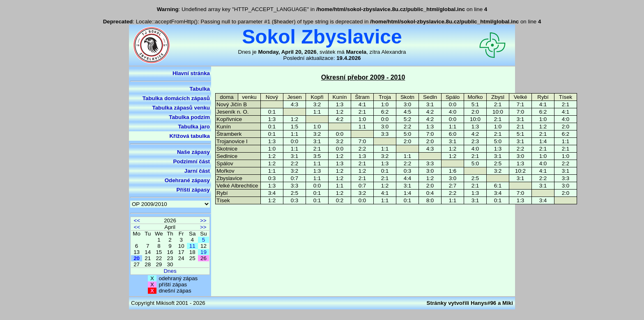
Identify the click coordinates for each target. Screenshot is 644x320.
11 (192, 246)
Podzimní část (191, 161)
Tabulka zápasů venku (181, 108)
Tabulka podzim (189, 117)
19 (204, 252)
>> (203, 221)
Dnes (170, 271)
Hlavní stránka (191, 73)
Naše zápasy (193, 152)
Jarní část (197, 171)
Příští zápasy (193, 190)
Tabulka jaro (194, 127)
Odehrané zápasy (187, 180)
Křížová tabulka (190, 136)
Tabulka (200, 89)
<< (137, 221)
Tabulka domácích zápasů (176, 98)
